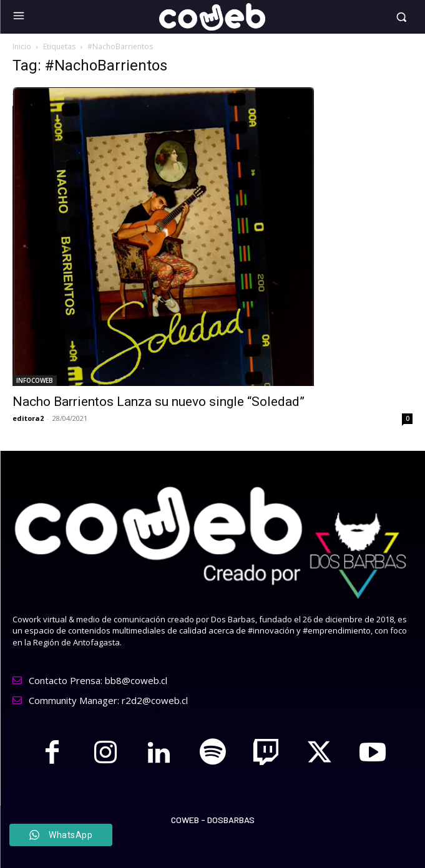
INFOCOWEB (35, 380)
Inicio (22, 46)
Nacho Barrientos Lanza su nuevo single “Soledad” (159, 402)
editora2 (28, 418)
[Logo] (212, 17)
